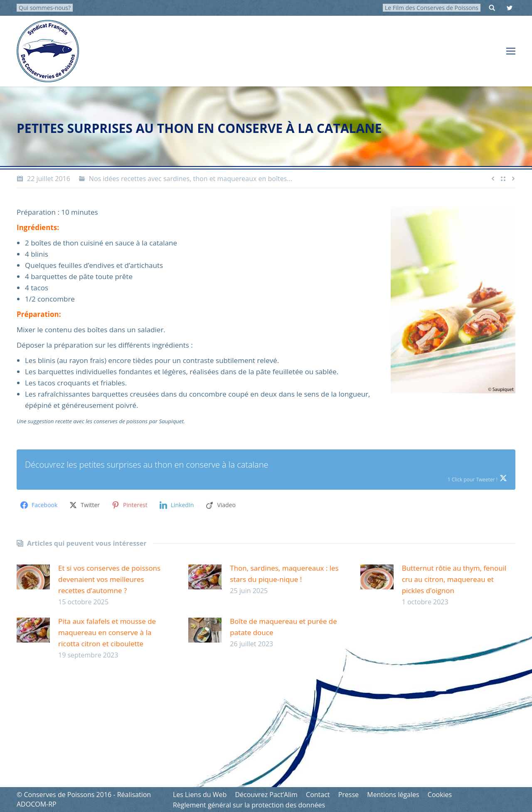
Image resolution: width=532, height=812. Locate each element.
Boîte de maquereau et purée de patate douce (283, 627)
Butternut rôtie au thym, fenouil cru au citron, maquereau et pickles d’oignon (454, 579)
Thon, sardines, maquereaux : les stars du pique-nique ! (284, 574)
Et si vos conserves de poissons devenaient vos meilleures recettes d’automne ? (109, 579)
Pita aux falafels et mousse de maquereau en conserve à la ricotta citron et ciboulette (107, 632)
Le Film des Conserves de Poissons (432, 8)
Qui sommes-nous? (45, 8)
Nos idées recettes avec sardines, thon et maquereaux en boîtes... (191, 179)
